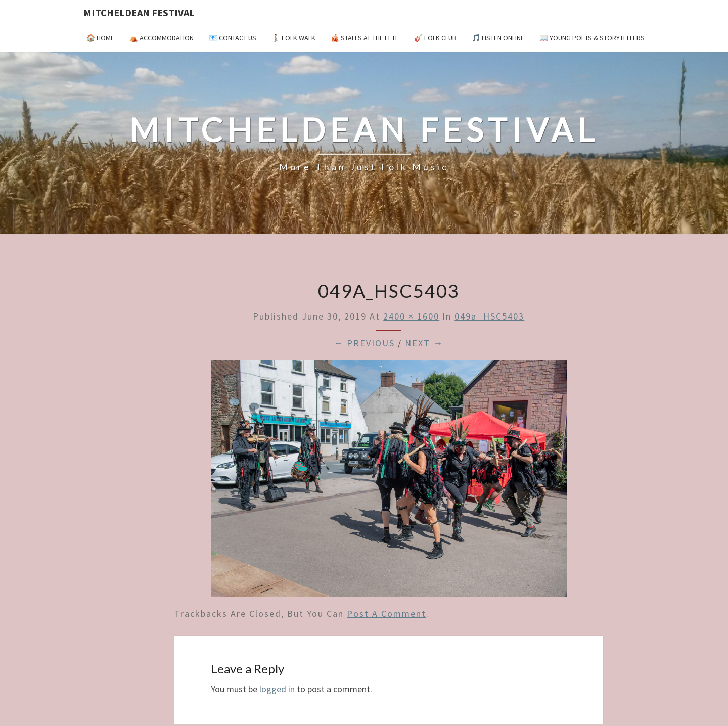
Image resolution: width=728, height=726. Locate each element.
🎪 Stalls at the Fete (365, 38)
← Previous (364, 343)
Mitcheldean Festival (139, 12)
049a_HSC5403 (489, 316)
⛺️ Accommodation (162, 38)
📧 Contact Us (233, 38)
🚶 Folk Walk (293, 38)
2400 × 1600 (411, 316)
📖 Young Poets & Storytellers (592, 38)
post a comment (386, 614)
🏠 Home (100, 38)
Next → (424, 343)
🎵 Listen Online (498, 38)
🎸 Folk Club (435, 38)
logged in (277, 689)
